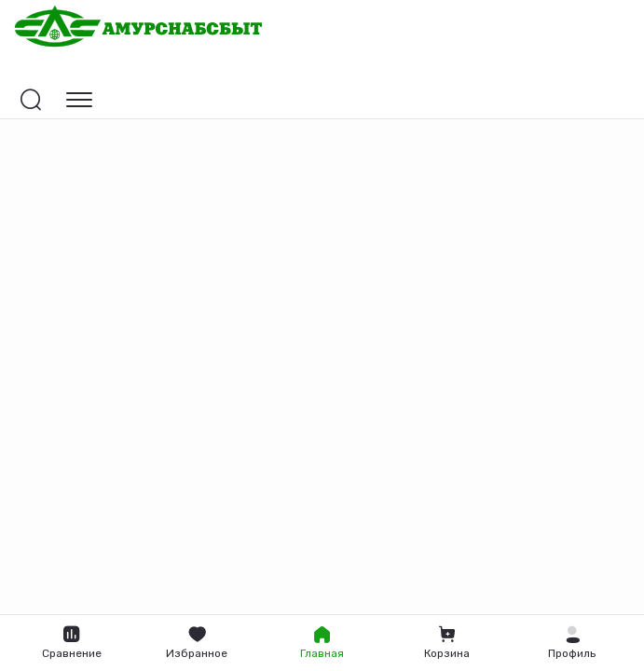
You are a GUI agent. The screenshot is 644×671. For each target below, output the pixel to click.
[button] (572, 643)
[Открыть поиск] (31, 100)
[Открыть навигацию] (79, 100)
